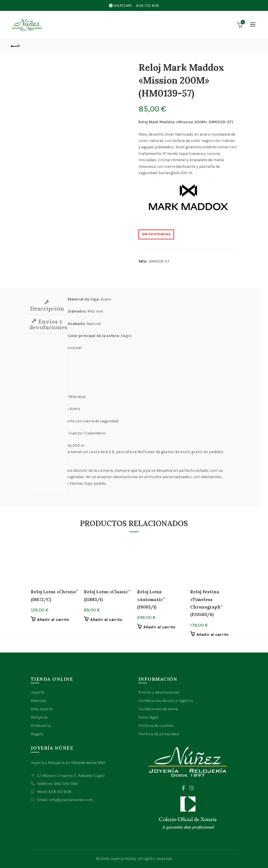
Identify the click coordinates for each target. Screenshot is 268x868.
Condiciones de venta (158, 709)
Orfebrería (41, 726)
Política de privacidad (159, 734)
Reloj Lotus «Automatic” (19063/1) (151, 599)
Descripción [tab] (47, 308)
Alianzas (39, 701)
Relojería (39, 717)
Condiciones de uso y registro (166, 701)
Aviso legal (148, 717)
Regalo (37, 734)
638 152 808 (148, 6)
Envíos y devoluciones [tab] (48, 324)
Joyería (37, 692)
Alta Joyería (42, 709)
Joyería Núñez (123, 859)
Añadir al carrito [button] (53, 620)
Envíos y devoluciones (159, 692)
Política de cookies (156, 726)
